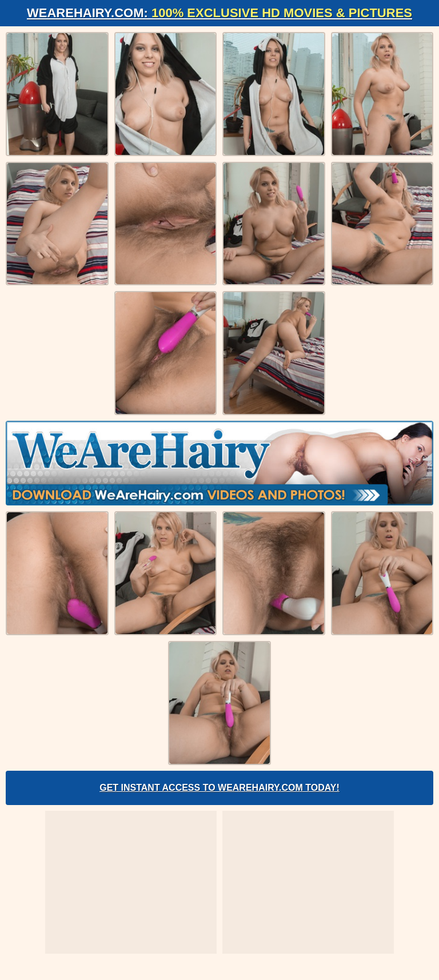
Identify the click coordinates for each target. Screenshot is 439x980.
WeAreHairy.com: (219, 13)
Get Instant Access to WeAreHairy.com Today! (219, 788)
